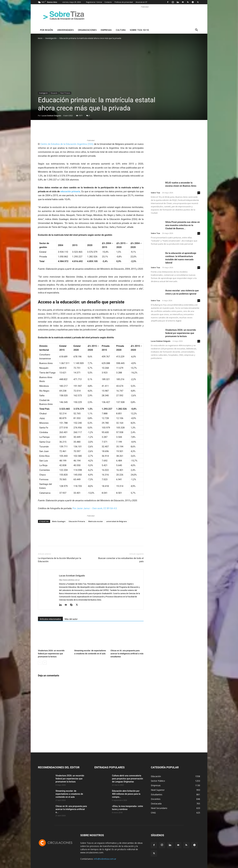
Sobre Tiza (155, 193)
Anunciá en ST (141, 2)
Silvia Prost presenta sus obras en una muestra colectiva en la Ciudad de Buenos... (183, 225)
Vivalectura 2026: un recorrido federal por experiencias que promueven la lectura (51, 654)
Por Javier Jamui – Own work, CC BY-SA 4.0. (95, 508)
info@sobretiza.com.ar (105, 859)
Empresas (106, 30)
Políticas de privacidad (124, 2)
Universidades (65, 30)
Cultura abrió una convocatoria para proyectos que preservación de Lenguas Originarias (127, 779)
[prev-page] (40, 663)
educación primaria (70, 191)
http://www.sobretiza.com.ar (69, 580)
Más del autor (71, 619)
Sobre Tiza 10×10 (139, 30)
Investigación (51, 38)
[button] (196, 30)
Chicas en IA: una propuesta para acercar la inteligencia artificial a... (71, 809)
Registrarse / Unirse (94, 2)
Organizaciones (87, 30)
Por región (47, 30)
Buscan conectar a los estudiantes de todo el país (121, 560)
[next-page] (45, 663)
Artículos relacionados (50, 619)
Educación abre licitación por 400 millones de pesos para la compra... (126, 794)
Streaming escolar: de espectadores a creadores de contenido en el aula (69, 794)
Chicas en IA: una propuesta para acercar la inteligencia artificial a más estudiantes (127, 654)
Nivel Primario (65, 93)
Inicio (40, 38)
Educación (54, 93)
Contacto (108, 2)
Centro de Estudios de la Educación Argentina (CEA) (67, 144)
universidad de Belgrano (117, 521)
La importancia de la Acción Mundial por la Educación (59, 560)
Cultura (121, 30)
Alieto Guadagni (59, 521)
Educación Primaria (77, 521)
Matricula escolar (96, 521)
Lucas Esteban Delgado (51, 116)
